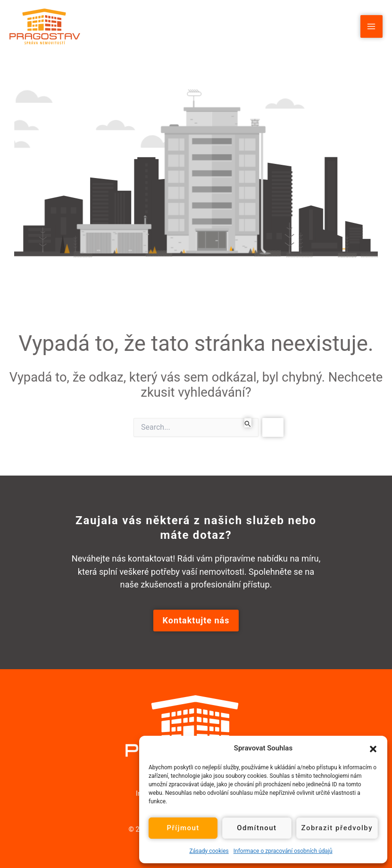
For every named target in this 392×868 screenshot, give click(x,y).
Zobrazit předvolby (337, 828)
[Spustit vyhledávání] (248, 423)
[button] (373, 748)
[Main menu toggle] (371, 26)
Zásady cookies (209, 851)
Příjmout (183, 828)
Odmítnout (257, 828)
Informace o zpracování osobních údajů (283, 851)
